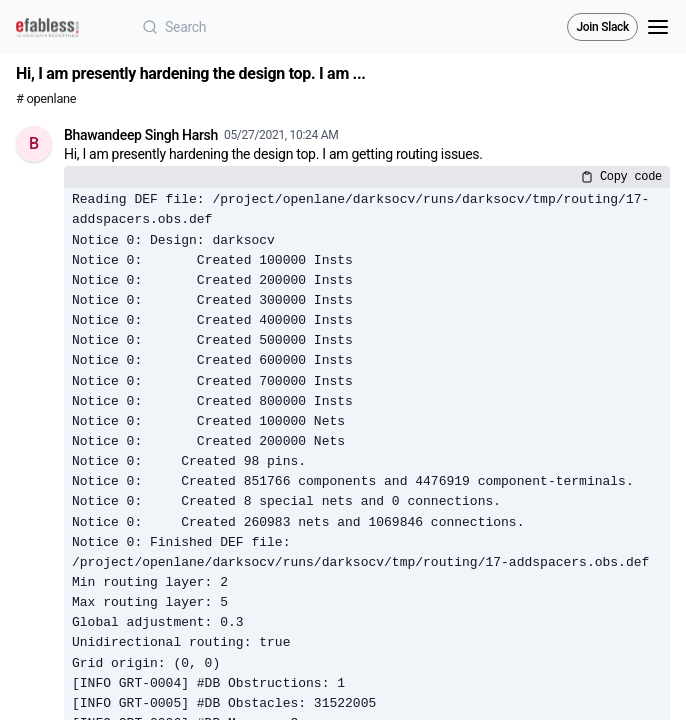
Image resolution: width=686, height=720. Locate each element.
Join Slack (602, 27)
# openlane (46, 98)
